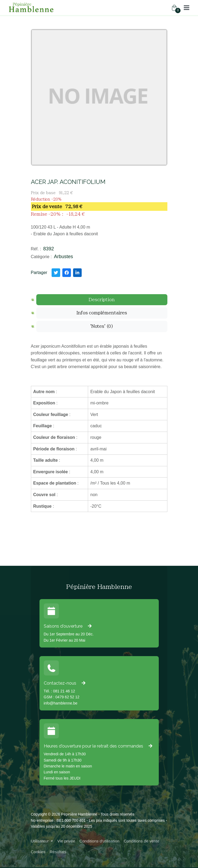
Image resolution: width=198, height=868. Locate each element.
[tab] (102, 300)
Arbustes (64, 257)
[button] (187, 8)
